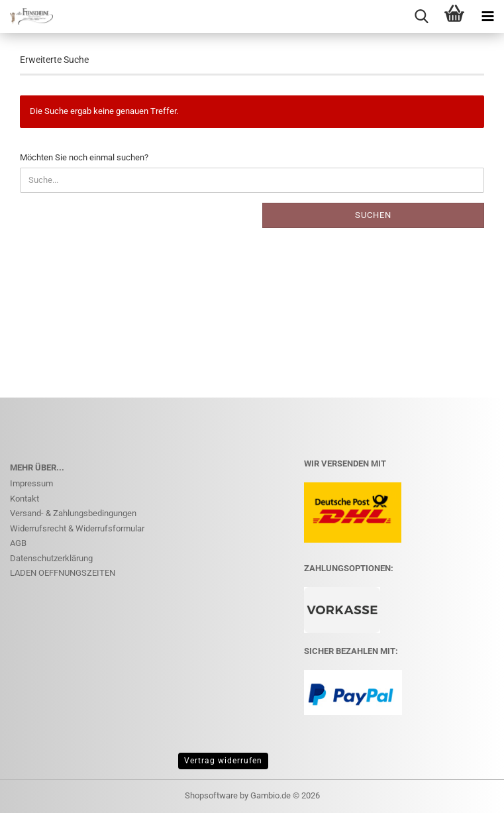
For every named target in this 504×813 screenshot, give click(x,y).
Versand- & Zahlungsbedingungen (73, 513)
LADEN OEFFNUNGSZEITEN (63, 573)
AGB (18, 543)
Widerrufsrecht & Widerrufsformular (77, 528)
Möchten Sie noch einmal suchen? (84, 157)
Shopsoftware (211, 795)
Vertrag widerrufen (223, 761)
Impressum (31, 483)
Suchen (373, 215)
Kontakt (25, 499)
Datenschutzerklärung (51, 558)
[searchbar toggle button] (421, 17)
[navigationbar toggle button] (487, 17)
